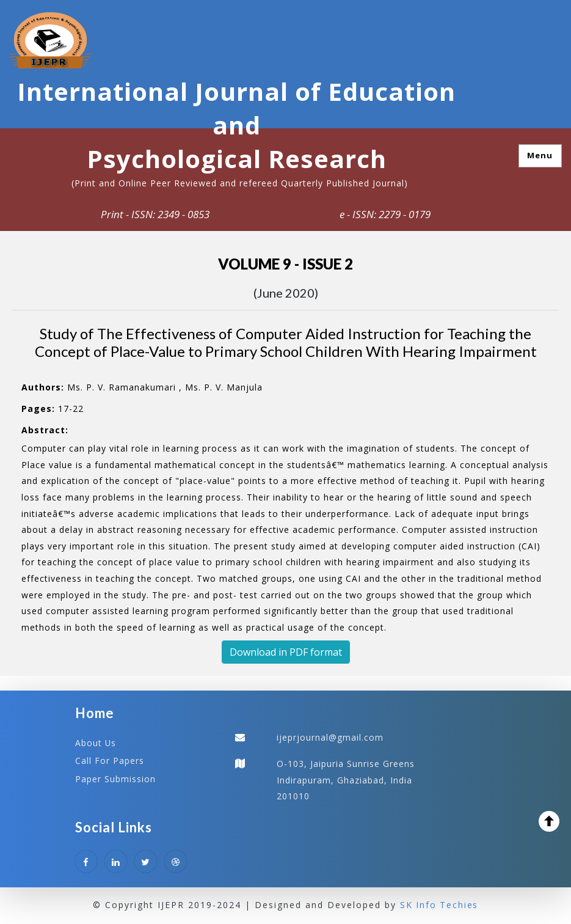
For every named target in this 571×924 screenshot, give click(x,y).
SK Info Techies (439, 905)
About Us (96, 743)
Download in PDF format (286, 652)
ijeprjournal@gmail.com (330, 737)
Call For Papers (110, 761)
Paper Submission (115, 778)
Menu (540, 155)
